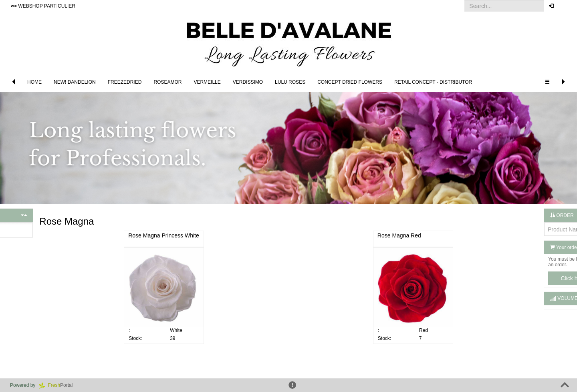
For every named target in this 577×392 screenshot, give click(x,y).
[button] (565, 6)
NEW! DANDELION (75, 82)
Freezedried (125, 82)
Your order (513, 247)
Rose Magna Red (374, 235)
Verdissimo (248, 82)
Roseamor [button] (167, 82)
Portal (59, 385)
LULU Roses (290, 82)
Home (34, 82)
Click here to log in (533, 278)
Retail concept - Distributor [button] (433, 82)
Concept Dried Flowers (350, 82)
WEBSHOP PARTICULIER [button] (43, 6)
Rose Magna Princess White (189, 235)
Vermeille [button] (207, 82)
